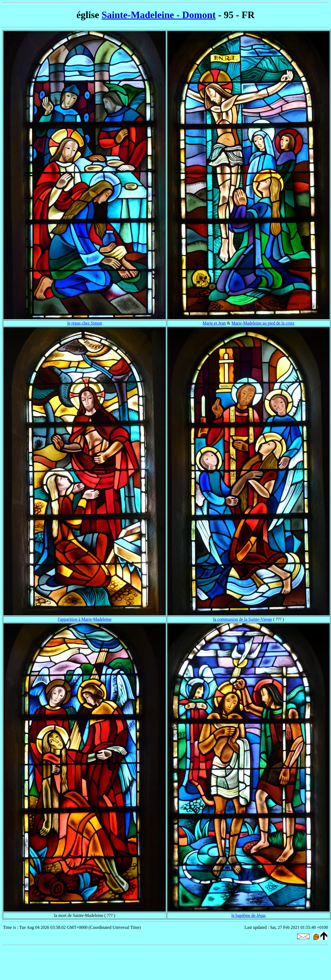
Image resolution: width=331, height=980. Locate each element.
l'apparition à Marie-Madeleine (85, 619)
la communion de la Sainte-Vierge (243, 619)
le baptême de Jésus (249, 915)
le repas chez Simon (85, 323)
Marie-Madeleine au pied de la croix (263, 323)
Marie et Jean (214, 323)
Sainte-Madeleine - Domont (159, 15)
